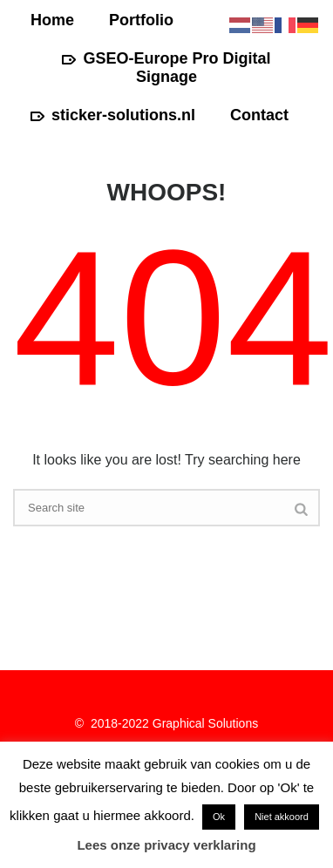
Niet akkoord (282, 817)
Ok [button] (219, 817)
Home (52, 20)
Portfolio (141, 20)
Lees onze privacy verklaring (166, 845)
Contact (259, 115)
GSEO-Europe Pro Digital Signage (166, 68)
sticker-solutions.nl (113, 115)
